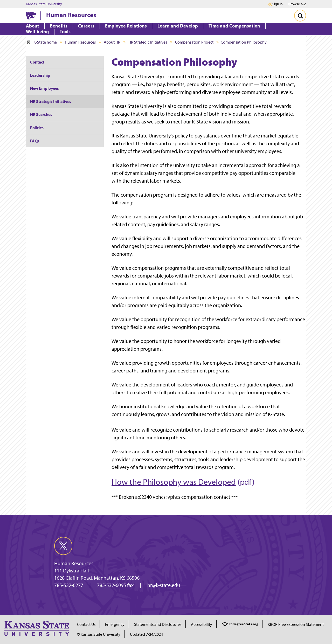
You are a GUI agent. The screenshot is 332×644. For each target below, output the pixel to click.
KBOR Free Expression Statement (296, 624)
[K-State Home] (31, 15)
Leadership (40, 75)
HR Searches (41, 114)
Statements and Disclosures (158, 624)
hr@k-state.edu (164, 585)
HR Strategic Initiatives (148, 42)
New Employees (44, 88)
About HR (112, 42)
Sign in (278, 4)
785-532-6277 (69, 585)
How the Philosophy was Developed (174, 482)
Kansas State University (44, 4)
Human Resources (71, 15)
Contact (37, 62)
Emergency (115, 624)
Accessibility (202, 624)
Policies (37, 128)
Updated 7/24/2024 (146, 634)
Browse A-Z (297, 4)
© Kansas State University (99, 634)
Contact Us (86, 624)
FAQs (35, 141)
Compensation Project (194, 42)
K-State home (42, 42)
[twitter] (63, 546)
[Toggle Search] (300, 16)
